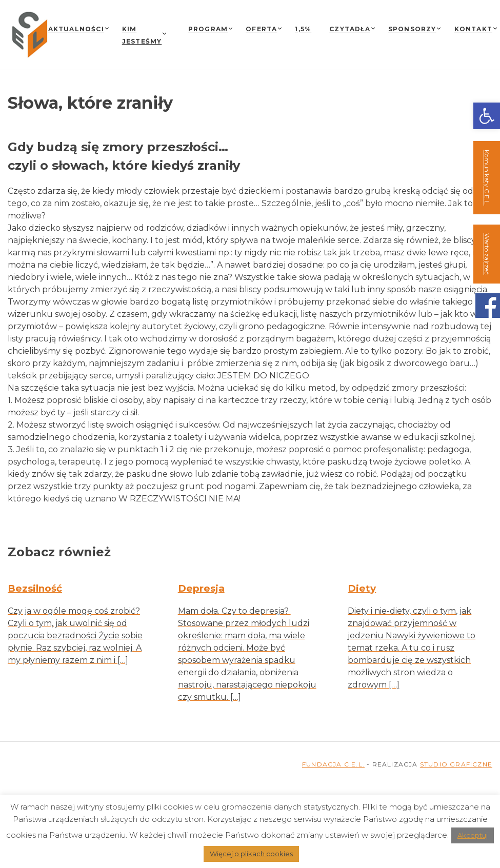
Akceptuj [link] (473, 835)
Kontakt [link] (473, 29)
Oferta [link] (261, 29)
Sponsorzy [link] (412, 29)
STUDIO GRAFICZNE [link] (456, 764)
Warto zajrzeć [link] (487, 254)
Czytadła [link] (350, 29)
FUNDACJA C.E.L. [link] (333, 764)
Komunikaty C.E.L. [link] (487, 178)
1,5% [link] (303, 29)
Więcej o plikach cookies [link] (251, 854)
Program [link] (208, 29)
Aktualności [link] (76, 29)
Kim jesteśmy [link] (142, 35)
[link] (487, 116)
